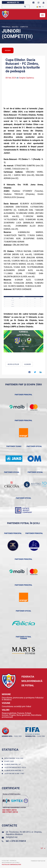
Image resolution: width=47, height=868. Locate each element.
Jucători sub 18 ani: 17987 (15, 774)
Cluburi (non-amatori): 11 (14, 771)
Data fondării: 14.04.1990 (14, 758)
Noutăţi (15, 27)
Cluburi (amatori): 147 (13, 764)
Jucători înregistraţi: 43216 (15, 767)
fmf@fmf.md (12, 837)
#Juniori (27, 364)
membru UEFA (7, 736)
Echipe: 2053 (9, 761)
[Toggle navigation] (42, 15)
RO (39, 7)
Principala (6, 27)
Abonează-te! (13, 2)
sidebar (8, 50)
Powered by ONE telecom (38, 861)
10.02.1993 (18, 736)
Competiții (24, 27)
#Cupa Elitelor (13, 364)
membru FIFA (30, 736)
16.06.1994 (41, 736)
